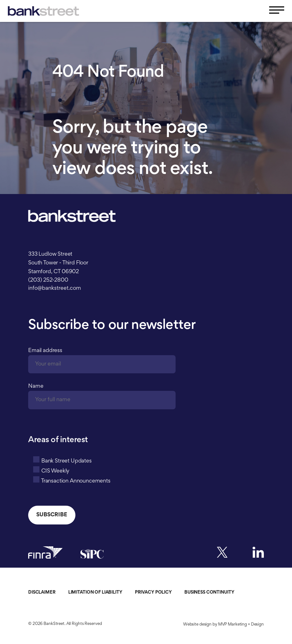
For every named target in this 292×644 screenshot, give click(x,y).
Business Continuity (209, 593)
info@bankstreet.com (55, 289)
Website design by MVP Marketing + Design (223, 625)
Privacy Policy (153, 593)
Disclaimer (42, 593)
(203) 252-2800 (48, 280)
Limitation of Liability (95, 593)
